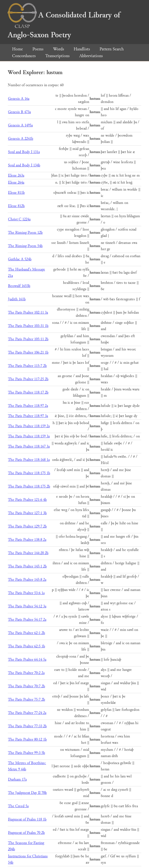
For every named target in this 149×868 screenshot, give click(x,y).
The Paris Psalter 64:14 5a (27, 660)
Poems (38, 49)
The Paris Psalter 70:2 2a (26, 673)
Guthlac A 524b (20, 259)
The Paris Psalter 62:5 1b (27, 646)
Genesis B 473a (19, 112)
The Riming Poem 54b (25, 246)
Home (17, 49)
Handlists (82, 49)
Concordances (24, 56)
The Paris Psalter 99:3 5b (27, 753)
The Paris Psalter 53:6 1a (26, 593)
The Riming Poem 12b (25, 233)
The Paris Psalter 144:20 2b (28, 553)
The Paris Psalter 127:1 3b (27, 513)
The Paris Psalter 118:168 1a (29, 460)
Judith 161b (17, 299)
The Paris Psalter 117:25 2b (28, 379)
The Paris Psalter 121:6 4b (27, 500)
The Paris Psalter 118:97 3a (28, 416)
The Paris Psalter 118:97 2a (28, 406)
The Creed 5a (18, 806)
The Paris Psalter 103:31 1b (28, 326)
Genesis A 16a (19, 99)
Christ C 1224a (19, 219)
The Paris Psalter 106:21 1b (28, 353)
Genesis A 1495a (20, 125)
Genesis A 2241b (21, 139)
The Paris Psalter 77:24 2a (27, 713)
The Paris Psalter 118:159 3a (29, 436)
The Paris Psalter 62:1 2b (27, 633)
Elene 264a (16, 182)
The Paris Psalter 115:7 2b (27, 366)
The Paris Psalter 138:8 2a (27, 540)
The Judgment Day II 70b (27, 793)
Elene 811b (16, 193)
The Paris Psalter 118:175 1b (29, 473)
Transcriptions (57, 56)
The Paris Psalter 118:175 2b (29, 486)
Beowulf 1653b (19, 286)
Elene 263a (16, 175)
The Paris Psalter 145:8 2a (27, 580)
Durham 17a (17, 779)
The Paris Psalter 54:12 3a (27, 606)
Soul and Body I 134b (24, 165)
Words (59, 49)
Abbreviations (91, 56)
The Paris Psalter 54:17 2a (27, 620)
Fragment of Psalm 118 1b (27, 819)
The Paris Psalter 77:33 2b (27, 726)
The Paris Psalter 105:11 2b (28, 339)
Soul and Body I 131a (24, 152)
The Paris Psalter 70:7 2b (27, 686)
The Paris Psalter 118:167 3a (29, 446)
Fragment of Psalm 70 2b (26, 833)
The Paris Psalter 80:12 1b (27, 740)
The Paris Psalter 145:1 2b (27, 566)
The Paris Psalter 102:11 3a (28, 313)
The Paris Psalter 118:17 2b (28, 392)
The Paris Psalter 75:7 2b (27, 700)
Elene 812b (16, 206)
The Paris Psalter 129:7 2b (27, 526)
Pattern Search (112, 49)
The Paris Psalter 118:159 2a (29, 426)
